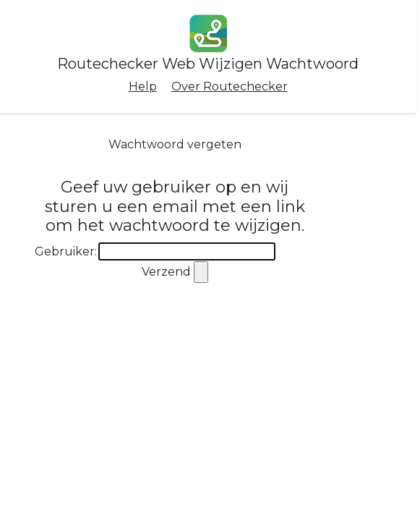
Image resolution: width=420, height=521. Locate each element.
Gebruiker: (66, 251)
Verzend (166, 272)
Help (143, 86)
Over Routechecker (230, 86)
